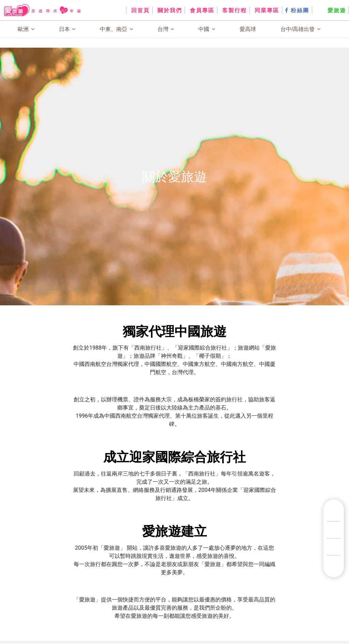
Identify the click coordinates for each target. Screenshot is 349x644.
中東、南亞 (116, 29)
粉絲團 (297, 10)
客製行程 (233, 10)
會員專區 (201, 10)
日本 (67, 29)
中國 (207, 29)
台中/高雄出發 (300, 29)
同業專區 (266, 10)
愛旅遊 (330, 10)
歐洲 (26, 29)
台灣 (166, 29)
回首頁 (139, 10)
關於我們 (169, 10)
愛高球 (248, 29)
